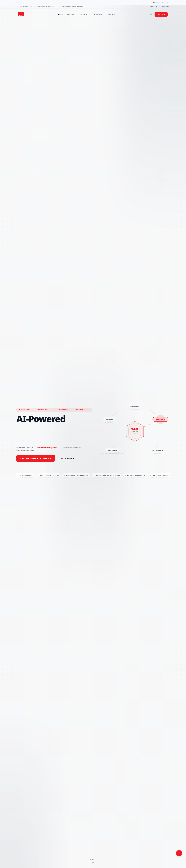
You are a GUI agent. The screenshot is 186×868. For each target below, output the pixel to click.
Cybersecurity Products (72, 448)
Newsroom (165, 6)
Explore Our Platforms (36, 458)
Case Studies (98, 14)
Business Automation (25, 450)
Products (84, 14)
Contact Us (161, 14)
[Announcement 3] (156, 2)
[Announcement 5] (158, 2)
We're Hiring (154, 6)
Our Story (68, 458)
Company (112, 14)
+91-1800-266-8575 (25, 6)
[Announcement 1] (154, 2)
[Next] (162, 2)
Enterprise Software (25, 448)
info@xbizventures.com (46, 6)
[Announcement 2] (155, 2)
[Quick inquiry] (179, 853)
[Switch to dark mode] (151, 14)
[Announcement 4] (157, 2)
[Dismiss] (167, 2)
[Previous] (19, 2)
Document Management (48, 448)
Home (60, 14)
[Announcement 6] (159, 2)
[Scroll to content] (93, 861)
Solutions (71, 14)
